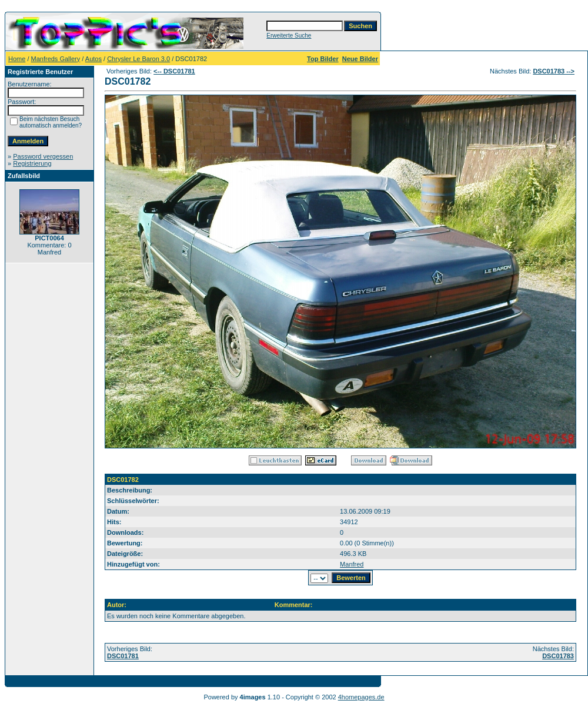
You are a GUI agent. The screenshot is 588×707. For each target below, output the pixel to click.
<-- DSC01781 (174, 71)
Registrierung (32, 163)
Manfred (352, 564)
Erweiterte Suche (289, 36)
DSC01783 (558, 656)
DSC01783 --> (554, 71)
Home (17, 59)
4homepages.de (361, 697)
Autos (93, 59)
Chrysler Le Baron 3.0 (138, 59)
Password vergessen (43, 156)
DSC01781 (123, 656)
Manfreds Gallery (56, 59)
